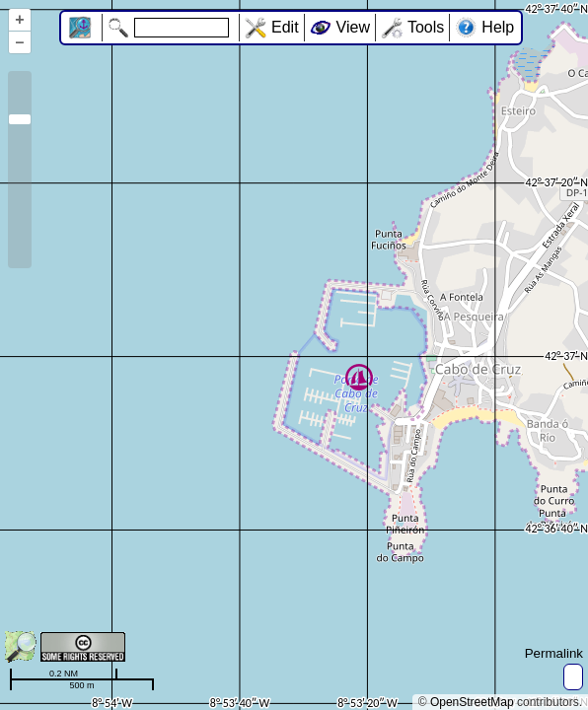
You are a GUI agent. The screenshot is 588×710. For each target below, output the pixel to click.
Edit (285, 27)
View (353, 27)
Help (498, 27)
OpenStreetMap (472, 702)
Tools (426, 27)
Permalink (554, 653)
